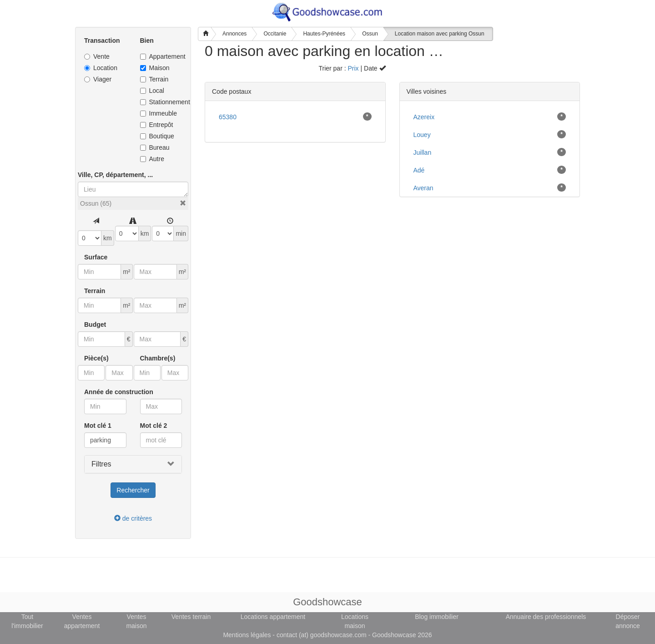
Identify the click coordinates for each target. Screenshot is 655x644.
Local (152, 91)
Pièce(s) (96, 358)
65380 (228, 117)
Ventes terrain (191, 617)
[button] (183, 203)
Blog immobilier (437, 617)
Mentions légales (247, 635)
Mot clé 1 (98, 426)
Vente (97, 56)
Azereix (424, 117)
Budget (95, 325)
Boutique (157, 136)
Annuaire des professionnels (546, 617)
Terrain (154, 79)
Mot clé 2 (154, 426)
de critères (133, 518)
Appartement (161, 56)
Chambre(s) (158, 358)
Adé (419, 170)
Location (101, 68)
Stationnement (161, 102)
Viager (98, 79)
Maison (155, 68)
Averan (423, 188)
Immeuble (159, 113)
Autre (152, 159)
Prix (353, 68)
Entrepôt (157, 125)
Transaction (102, 41)
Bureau (155, 147)
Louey (422, 135)
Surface (96, 257)
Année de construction (119, 392)
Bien (147, 41)
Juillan (423, 152)
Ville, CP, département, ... (115, 175)
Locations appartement (273, 617)
